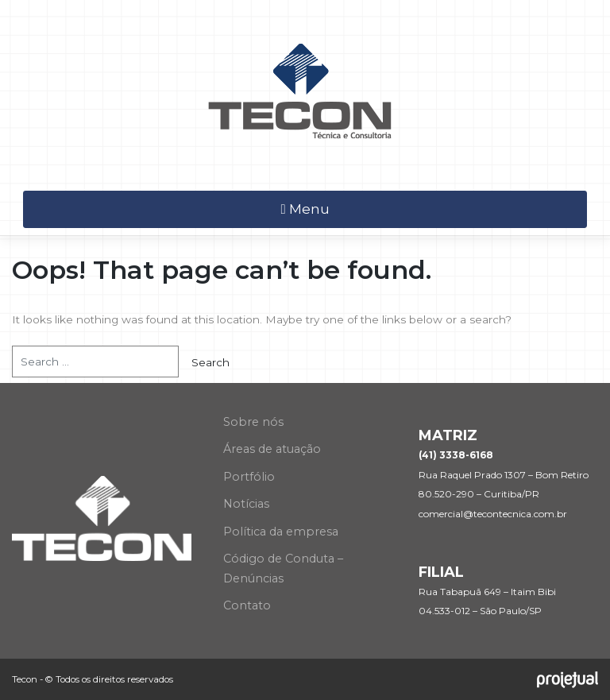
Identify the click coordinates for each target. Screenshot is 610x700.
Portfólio (249, 477)
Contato (247, 605)
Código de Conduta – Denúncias (283, 568)
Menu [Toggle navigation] (305, 209)
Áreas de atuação (272, 449)
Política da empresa (281, 532)
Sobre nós (253, 422)
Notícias (246, 504)
